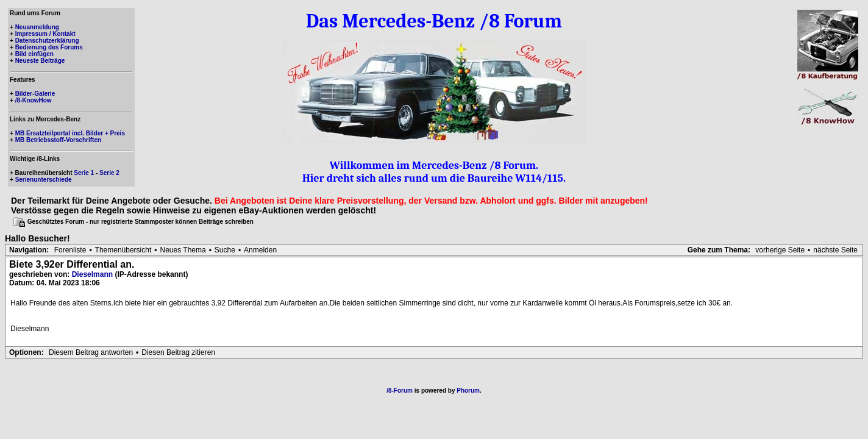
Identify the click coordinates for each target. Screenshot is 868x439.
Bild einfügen (34, 54)
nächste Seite (835, 250)
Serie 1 (84, 173)
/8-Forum (400, 391)
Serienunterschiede (44, 180)
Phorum (468, 391)
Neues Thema (183, 250)
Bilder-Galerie (35, 94)
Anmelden (260, 250)
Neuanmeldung (37, 27)
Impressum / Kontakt (45, 34)
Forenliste (70, 250)
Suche (225, 250)
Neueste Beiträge (40, 61)
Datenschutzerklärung (47, 41)
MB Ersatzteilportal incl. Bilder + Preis (70, 133)
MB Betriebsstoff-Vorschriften (59, 140)
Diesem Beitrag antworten (91, 352)
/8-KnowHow (34, 100)
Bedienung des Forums (49, 47)
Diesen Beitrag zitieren (178, 352)
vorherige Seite (780, 250)
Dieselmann (92, 274)
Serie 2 (109, 173)
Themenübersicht (123, 250)
